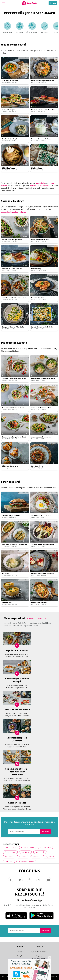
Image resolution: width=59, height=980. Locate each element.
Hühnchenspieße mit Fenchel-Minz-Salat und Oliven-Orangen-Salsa (15, 298)
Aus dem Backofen (26, 862)
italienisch (40, 852)
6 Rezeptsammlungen (36, 618)
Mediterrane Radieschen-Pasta (13, 408)
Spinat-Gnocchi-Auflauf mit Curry (43, 327)
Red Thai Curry (36, 269)
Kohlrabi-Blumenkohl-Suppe (41, 139)
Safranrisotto (7, 603)
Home (20, 952)
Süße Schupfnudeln (9, 168)
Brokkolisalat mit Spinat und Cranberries (12, 240)
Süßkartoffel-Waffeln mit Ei (41, 515)
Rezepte (20, 956)
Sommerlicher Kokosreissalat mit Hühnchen (43, 379)
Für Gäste (25, 852)
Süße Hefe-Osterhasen (10, 466)
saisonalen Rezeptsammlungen (14, 212)
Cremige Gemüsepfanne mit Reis (43, 81)
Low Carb (9, 862)
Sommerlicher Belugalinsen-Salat (14, 437)
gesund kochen (11, 847)
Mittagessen (10, 852)
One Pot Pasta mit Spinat (11, 139)
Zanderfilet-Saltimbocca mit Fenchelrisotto (12, 269)
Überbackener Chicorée (39, 603)
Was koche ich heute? (39, 952)
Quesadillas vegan (8, 110)
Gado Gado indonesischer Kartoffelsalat (40, 240)
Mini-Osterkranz (37, 466)
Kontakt (54, 977)
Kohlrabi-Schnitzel (38, 298)
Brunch (36, 857)
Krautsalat (6, 574)
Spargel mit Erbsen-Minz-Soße (13, 327)
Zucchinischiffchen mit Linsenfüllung (15, 544)
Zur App (53, 3)
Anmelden (46, 831)
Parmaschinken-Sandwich (11, 515)
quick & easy (45, 847)
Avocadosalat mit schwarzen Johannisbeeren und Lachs (41, 437)
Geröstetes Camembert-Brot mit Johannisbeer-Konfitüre (43, 574)
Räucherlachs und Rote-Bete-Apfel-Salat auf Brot (44, 110)
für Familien (29, 847)
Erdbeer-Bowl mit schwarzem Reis (14, 379)
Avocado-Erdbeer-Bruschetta (42, 408)
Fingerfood (49, 857)
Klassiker (23, 857)
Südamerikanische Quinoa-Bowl (42, 544)
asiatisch (9, 857)
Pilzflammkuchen (37, 168)
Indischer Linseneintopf (10, 81)
